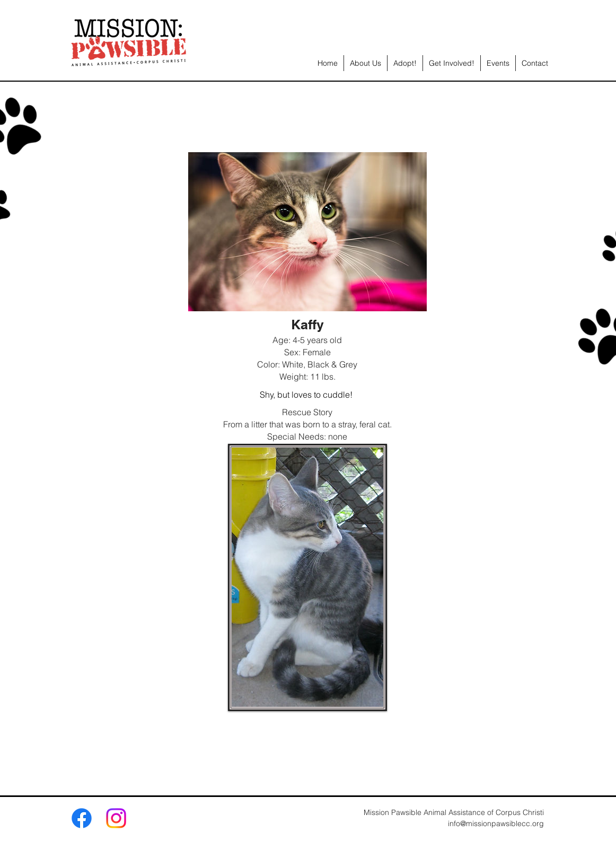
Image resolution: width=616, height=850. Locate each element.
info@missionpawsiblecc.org (496, 823)
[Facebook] (82, 818)
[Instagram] (116, 818)
